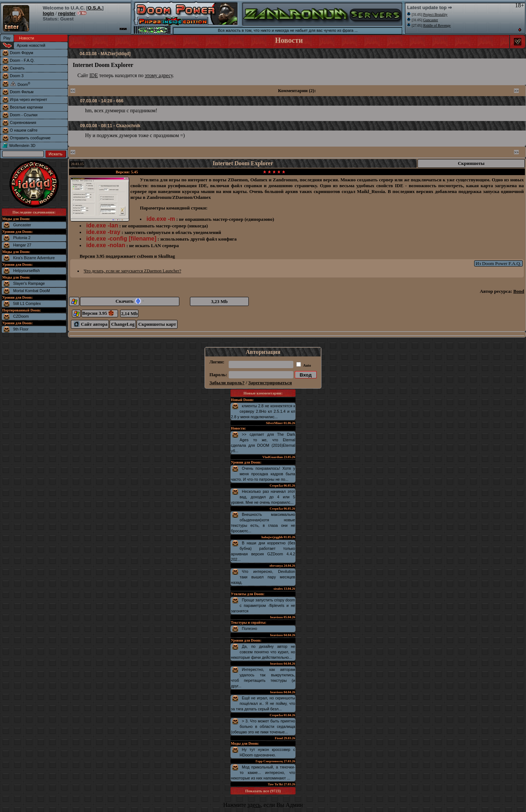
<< (73, 91)
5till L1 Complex (27, 303)
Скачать (130, 301)
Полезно (249, 628)
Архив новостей (31, 45)
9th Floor (21, 329)
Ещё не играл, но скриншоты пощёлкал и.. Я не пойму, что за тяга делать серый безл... (263, 703)
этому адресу (159, 75)
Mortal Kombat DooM (32, 291)
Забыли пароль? (227, 383)
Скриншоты (471, 163)
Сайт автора (91, 324)
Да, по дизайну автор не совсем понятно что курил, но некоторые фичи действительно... (263, 652)
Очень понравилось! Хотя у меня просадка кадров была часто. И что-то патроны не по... (263, 474)
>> (516, 91)
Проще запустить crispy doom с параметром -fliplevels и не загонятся (263, 605)
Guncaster (22, 225)
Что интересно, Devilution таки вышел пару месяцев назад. (263, 577)
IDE (94, 75)
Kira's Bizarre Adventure (34, 258)
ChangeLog (123, 324)
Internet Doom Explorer (243, 163)
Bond (519, 291)
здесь (254, 805)
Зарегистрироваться (270, 383)
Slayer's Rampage (29, 283)
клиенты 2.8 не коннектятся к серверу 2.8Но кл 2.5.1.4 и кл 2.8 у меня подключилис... (263, 411)
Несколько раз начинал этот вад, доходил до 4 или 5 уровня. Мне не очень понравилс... (263, 497)
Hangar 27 (22, 245)
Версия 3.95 (100, 313)
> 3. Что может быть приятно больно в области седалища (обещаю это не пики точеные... (263, 726)
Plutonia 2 (22, 238)
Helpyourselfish (26, 271)
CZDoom (21, 316)
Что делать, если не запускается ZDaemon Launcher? (132, 271)
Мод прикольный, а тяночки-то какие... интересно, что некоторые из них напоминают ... (263, 773)
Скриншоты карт (157, 324)
